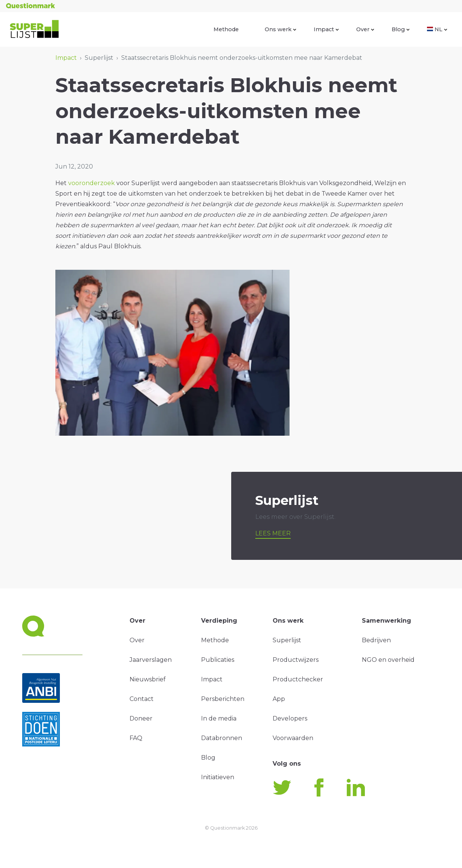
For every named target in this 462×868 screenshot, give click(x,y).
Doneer (141, 718)
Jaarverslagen (151, 660)
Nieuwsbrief (148, 679)
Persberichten (223, 699)
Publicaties (218, 660)
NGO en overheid (388, 660)
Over (365, 29)
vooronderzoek (91, 183)
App (279, 699)
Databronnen (222, 738)
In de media (219, 718)
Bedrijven (376, 640)
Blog (401, 29)
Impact (326, 29)
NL (437, 29)
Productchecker (298, 679)
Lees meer (273, 533)
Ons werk (281, 29)
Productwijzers (296, 660)
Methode (226, 29)
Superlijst (287, 640)
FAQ (136, 738)
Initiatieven (218, 777)
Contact (142, 699)
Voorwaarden (293, 738)
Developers (290, 718)
